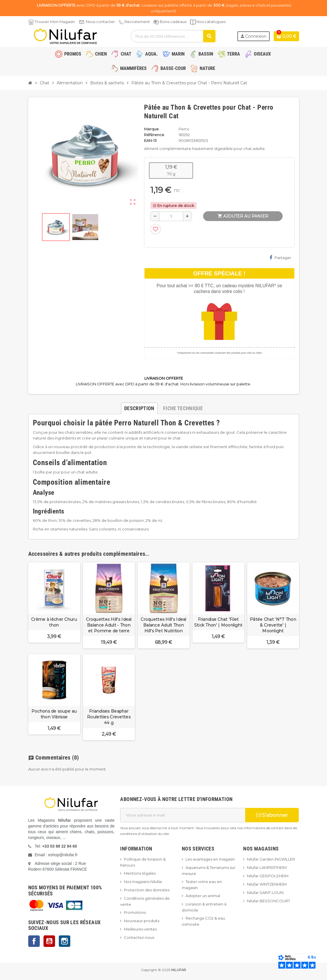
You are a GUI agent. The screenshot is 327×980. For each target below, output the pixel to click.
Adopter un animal (203, 896)
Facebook (34, 941)
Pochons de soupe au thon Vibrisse (54, 714)
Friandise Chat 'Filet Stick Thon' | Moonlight (218, 622)
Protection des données (147, 890)
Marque (151, 129)
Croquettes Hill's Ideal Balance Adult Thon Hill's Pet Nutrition (163, 625)
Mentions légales (140, 873)
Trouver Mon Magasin (55, 22)
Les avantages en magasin (210, 859)
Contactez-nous (139, 937)
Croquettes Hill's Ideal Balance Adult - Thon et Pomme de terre (109, 625)
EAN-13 (150, 140)
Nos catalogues (211, 22)
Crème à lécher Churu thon (54, 622)
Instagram (65, 941)
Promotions (135, 912)
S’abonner (272, 815)
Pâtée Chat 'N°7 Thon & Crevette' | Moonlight (273, 625)
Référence (154, 135)
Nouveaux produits (142, 921)
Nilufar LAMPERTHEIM (267, 867)
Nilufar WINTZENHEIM (267, 884)
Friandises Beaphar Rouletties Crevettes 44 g (109, 717)
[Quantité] (171, 216)
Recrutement (137, 22)
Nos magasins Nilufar (143, 882)
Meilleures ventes (140, 929)
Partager (280, 257)
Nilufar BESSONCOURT (269, 901)
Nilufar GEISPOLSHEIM (268, 876)
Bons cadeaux (173, 22)
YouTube (49, 941)
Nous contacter (100, 22)
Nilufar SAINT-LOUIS (265, 893)
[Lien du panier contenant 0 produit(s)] (286, 36)
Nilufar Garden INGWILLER (271, 859)
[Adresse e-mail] (183, 815)
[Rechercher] (173, 36)
